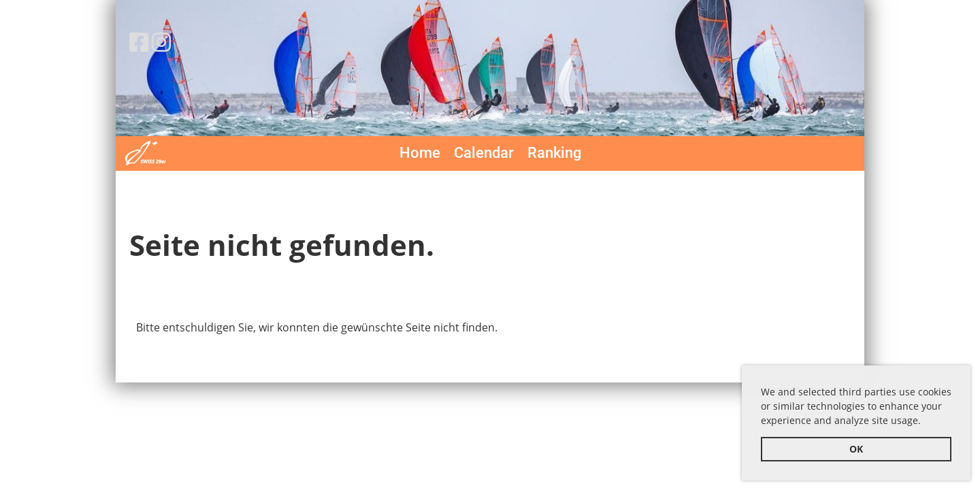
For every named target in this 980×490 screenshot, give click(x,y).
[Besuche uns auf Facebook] (139, 42)
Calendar (484, 153)
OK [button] (856, 449)
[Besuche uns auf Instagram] (161, 42)
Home (420, 153)
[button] (926, 423)
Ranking (554, 153)
